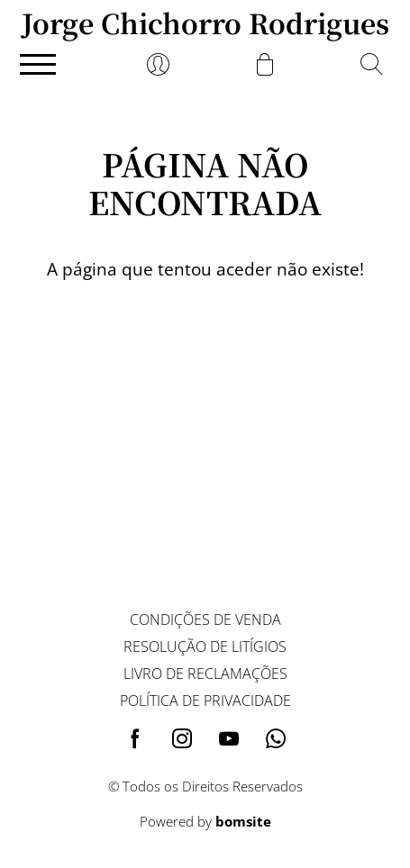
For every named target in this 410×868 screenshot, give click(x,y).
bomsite (243, 821)
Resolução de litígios (205, 646)
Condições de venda (205, 619)
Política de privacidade (205, 701)
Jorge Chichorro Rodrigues (205, 23)
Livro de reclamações (205, 674)
